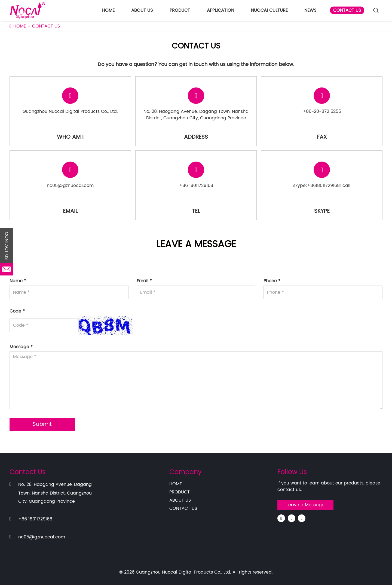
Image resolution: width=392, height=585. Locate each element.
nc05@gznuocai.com (70, 186)
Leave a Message (305, 505)
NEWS (310, 10)
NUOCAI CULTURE (269, 10)
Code (17, 311)
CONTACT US (347, 10)
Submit (42, 424)
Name (18, 281)
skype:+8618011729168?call (322, 186)
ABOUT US (142, 10)
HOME (108, 10)
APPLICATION (220, 10)
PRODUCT (180, 10)
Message (21, 347)
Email (144, 281)
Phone (272, 281)
